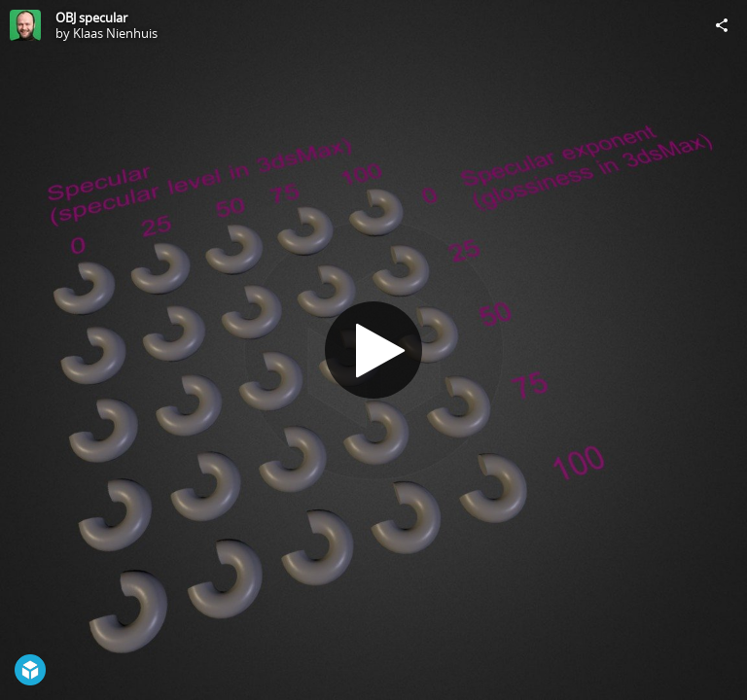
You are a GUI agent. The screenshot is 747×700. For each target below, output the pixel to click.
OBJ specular (91, 17)
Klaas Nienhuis (115, 33)
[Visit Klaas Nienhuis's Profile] (25, 25)
